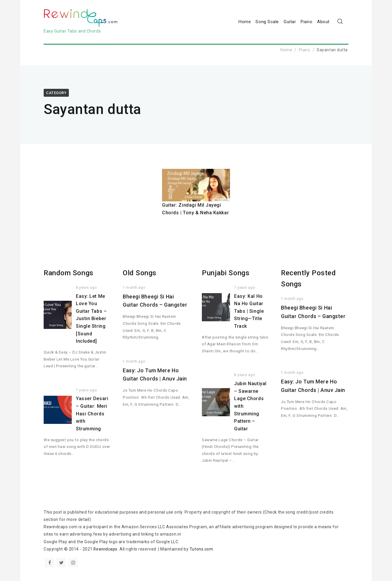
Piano (306, 22)
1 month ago (134, 288)
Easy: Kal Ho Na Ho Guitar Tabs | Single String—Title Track (249, 311)
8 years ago (86, 288)
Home (245, 22)
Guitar (290, 22)
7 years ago (86, 390)
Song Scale (267, 22)
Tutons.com (202, 549)
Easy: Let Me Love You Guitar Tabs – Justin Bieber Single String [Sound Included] (91, 319)
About (323, 22)
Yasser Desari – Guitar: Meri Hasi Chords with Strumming (92, 413)
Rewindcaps (106, 549)
